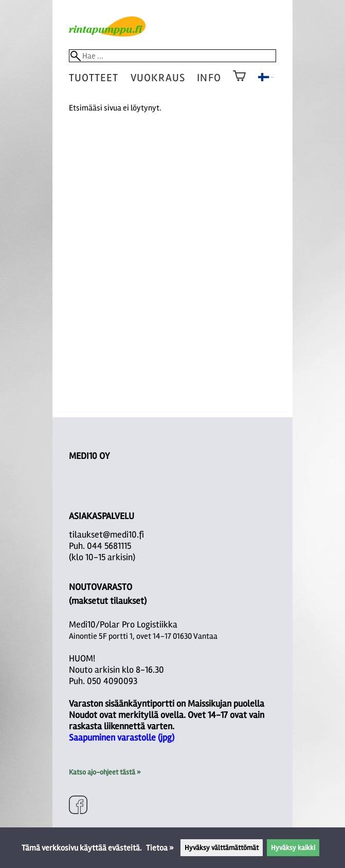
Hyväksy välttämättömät (222, 848)
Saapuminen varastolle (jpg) (122, 737)
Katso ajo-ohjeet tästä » (105, 772)
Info (209, 78)
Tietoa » (160, 848)
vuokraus (158, 78)
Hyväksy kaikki (293, 848)
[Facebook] (78, 806)
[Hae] (172, 56)
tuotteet (94, 78)
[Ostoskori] (239, 83)
